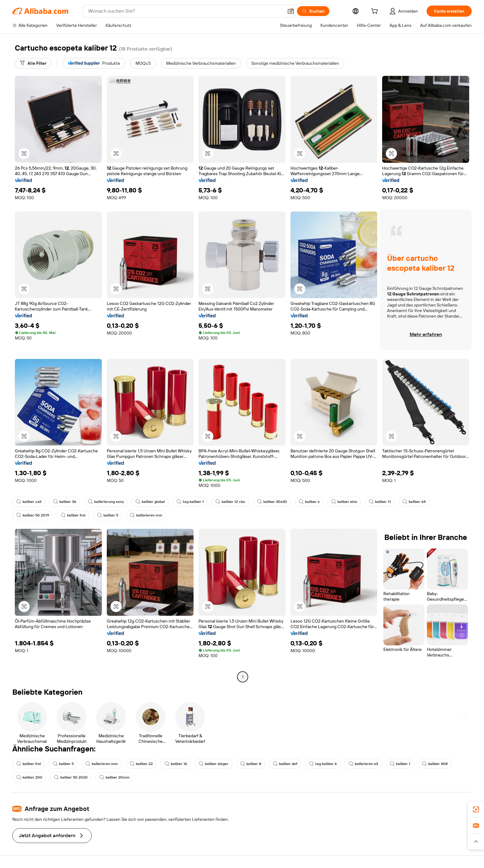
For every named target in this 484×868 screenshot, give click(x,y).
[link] (476, 809)
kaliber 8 (251, 764)
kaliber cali (29, 502)
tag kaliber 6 (323, 764)
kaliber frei (73, 515)
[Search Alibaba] (185, 11)
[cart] (376, 12)
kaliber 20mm (115, 777)
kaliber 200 (29, 777)
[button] (291, 11)
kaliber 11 (380, 502)
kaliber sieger (214, 764)
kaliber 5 (108, 515)
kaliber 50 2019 (33, 515)
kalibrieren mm (146, 515)
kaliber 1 (400, 764)
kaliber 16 (176, 764)
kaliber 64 (414, 502)
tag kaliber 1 (190, 502)
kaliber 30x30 (272, 502)
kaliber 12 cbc (230, 502)
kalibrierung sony (106, 502)
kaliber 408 (435, 764)
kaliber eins (344, 502)
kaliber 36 (65, 502)
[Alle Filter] (33, 63)
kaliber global (150, 502)
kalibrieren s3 (363, 764)
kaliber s (309, 502)
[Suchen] (313, 11)
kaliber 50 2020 (71, 777)
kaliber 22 (141, 764)
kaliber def (285, 764)
